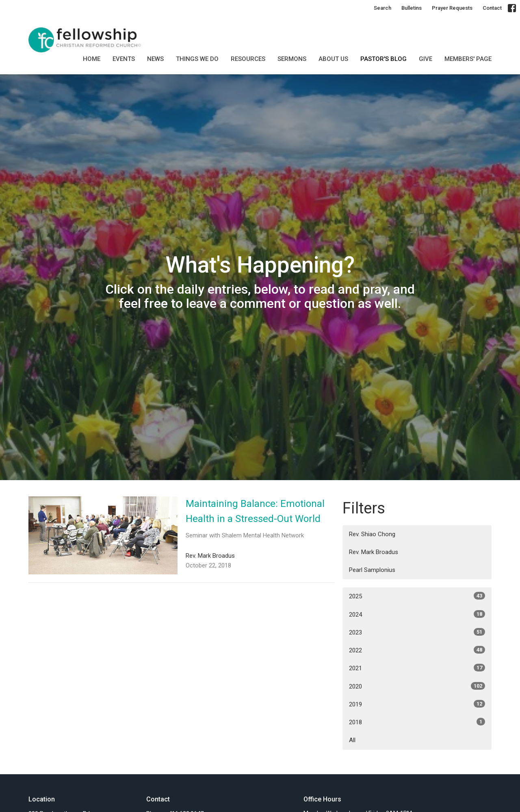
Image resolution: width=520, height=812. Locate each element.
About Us (333, 59)
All (352, 740)
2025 (417, 596)
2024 (417, 614)
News (155, 59)
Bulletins (412, 8)
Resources (248, 59)
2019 (417, 704)
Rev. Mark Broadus (374, 552)
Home (92, 59)
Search (382, 8)
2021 (417, 668)
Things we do (197, 59)
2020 (417, 686)
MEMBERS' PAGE (468, 59)
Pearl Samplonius (372, 570)
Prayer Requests (452, 8)
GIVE (426, 59)
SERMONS (292, 59)
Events (124, 59)
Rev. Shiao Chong (372, 534)
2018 (417, 722)
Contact (492, 8)
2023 (417, 632)
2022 (417, 650)
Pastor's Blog (383, 59)
